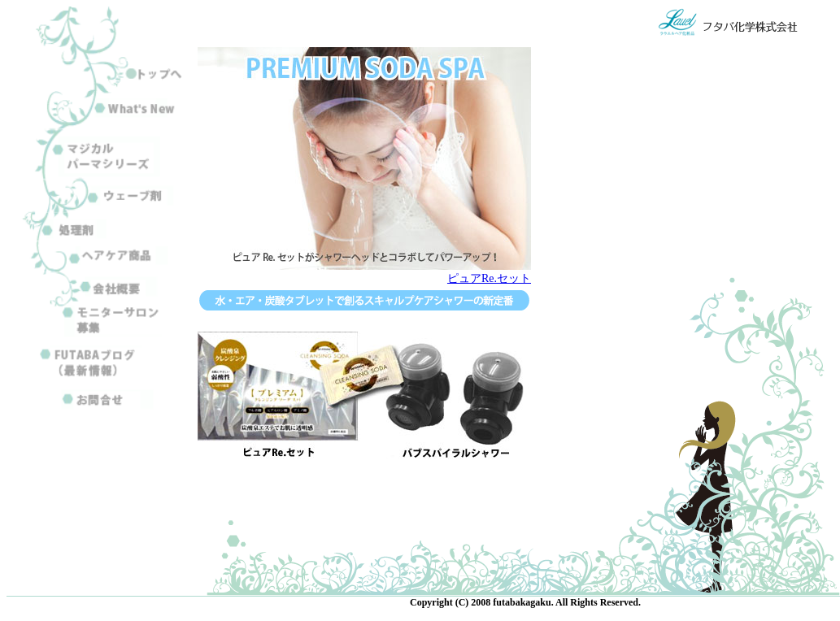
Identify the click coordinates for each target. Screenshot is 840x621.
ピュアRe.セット (489, 278)
